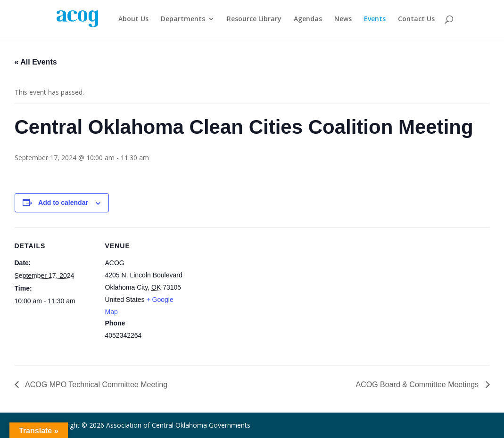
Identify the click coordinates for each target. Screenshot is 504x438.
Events (375, 19)
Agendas (308, 19)
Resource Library (254, 19)
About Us (133, 19)
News (343, 19)
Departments (183, 19)
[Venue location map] (245, 293)
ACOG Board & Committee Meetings (418, 385)
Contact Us (416, 19)
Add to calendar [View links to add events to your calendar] (63, 203)
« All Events (36, 62)
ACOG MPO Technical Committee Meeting (96, 385)
